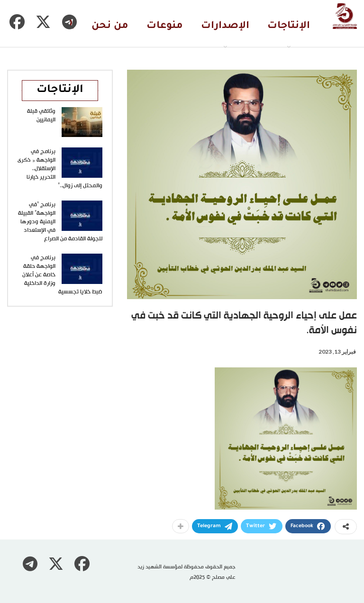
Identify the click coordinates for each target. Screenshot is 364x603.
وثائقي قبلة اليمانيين (41, 116)
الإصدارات (225, 26)
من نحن (110, 26)
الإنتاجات (289, 26)
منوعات (165, 26)
